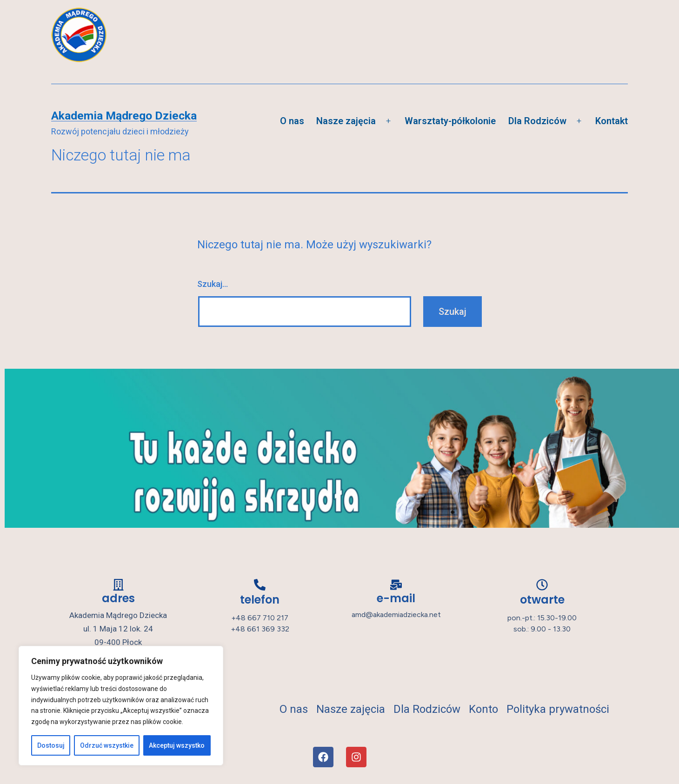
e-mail (396, 598)
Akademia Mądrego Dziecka (124, 116)
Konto (488, 709)
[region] (121, 706)
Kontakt (612, 121)
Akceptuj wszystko (177, 745)
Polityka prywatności (558, 709)
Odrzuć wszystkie (107, 745)
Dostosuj (51, 745)
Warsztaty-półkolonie (450, 121)
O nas (292, 121)
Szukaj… (213, 284)
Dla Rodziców (537, 121)
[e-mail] (396, 585)
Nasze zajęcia (346, 121)
